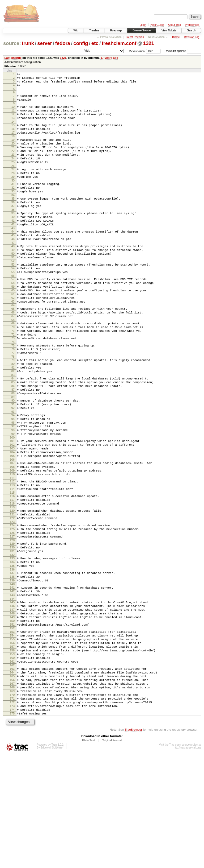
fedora (63, 43)
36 (13, 224)
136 (12, 655)
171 (12, 808)
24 (13, 173)
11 (13, 116)
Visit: (87, 51)
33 (13, 211)
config (81, 43)
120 (12, 586)
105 (12, 522)
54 (13, 301)
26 (13, 182)
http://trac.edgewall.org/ (188, 861)
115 (12, 565)
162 (12, 768)
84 (13, 430)
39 (13, 236)
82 (13, 422)
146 (12, 697)
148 (12, 706)
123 (12, 599)
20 (13, 155)
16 (13, 138)
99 (13, 496)
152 (12, 724)
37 (13, 228)
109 (12, 539)
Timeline (94, 30)
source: (12, 43)
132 (12, 638)
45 (13, 262)
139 (12, 667)
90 (13, 456)
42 (13, 250)
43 (13, 254)
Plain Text (88, 854)
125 (12, 607)
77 (13, 401)
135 (12, 650)
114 (12, 561)
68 (13, 362)
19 (13, 150)
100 (12, 501)
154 (12, 732)
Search (191, 30)
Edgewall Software (51, 861)
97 (13, 487)
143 (12, 684)
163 (12, 772)
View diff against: (184, 51)
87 (13, 444)
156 (12, 741)
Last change (13, 58)
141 (12, 675)
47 (13, 271)
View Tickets (169, 30)
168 (12, 794)
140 (12, 672)
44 (13, 258)
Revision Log (192, 37)
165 (12, 781)
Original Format (112, 854)
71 (13, 375)
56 (13, 310)
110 (12, 544)
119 (12, 582)
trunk (28, 43)
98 (13, 491)
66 (13, 353)
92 (13, 465)
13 (13, 125)
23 (13, 168)
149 (12, 710)
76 (13, 396)
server (44, 43)
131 (12, 633)
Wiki (76, 30)
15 (13, 133)
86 (13, 439)
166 (12, 785)
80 (13, 413)
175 (12, 826)
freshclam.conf (119, 43)
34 (13, 216)
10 (13, 111)
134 (12, 646)
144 (12, 689)
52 (13, 293)
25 (13, 177)
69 (13, 366)
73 (13, 384)
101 (12, 504)
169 (12, 799)
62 (13, 336)
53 (13, 296)
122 (12, 595)
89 (13, 453)
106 (12, 527)
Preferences (192, 25)
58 (13, 318)
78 (13, 405)
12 (13, 121)
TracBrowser (133, 843)
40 (13, 241)
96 (13, 482)
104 (12, 518)
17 (13, 142)
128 (12, 621)
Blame (176, 37)
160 (12, 759)
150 (12, 715)
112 (12, 552)
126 (12, 612)
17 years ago (109, 58)
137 (12, 658)
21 (13, 159)
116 (12, 569)
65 (13, 349)
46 (13, 267)
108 (12, 535)
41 (13, 245)
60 (13, 327)
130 (12, 629)
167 (12, 790)
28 (13, 190)
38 (13, 233)
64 (13, 345)
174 (12, 821)
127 (12, 616)
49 (13, 279)
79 (13, 409)
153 (12, 728)
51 (13, 288)
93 (13, 470)
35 (13, 219)
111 (12, 548)
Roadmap (116, 30)
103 (12, 513)
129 (12, 624)
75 (13, 392)
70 (13, 370)
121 (12, 590)
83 (13, 427)
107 (12, 530)
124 (12, 603)
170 (12, 803)
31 (13, 202)
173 (12, 817)
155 (12, 737)
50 (13, 284)
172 (12, 812)
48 (13, 275)
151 (12, 720)
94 (13, 473)
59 (13, 323)
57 (13, 313)
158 (12, 750)
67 (13, 358)
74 (13, 388)
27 (13, 185)
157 (12, 746)
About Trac (174, 25)
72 (13, 379)
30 (13, 199)
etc (95, 43)
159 (12, 755)
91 (13, 461)
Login (143, 25)
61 (13, 332)
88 (13, 448)
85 (13, 435)
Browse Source (142, 30)
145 (12, 692)
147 (12, 701)
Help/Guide (157, 25)
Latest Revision (135, 37)
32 (13, 207)
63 (13, 341)
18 (13, 147)
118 (12, 578)
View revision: (137, 51)
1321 (149, 43)
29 (13, 194)
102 (12, 509)
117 (12, 573)
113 (12, 556)
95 (13, 478)
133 (12, 641)
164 (12, 776)
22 (13, 164)
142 (12, 680)
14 (13, 130)
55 (13, 305)
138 (12, 663)
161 (12, 764)
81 (13, 418)
